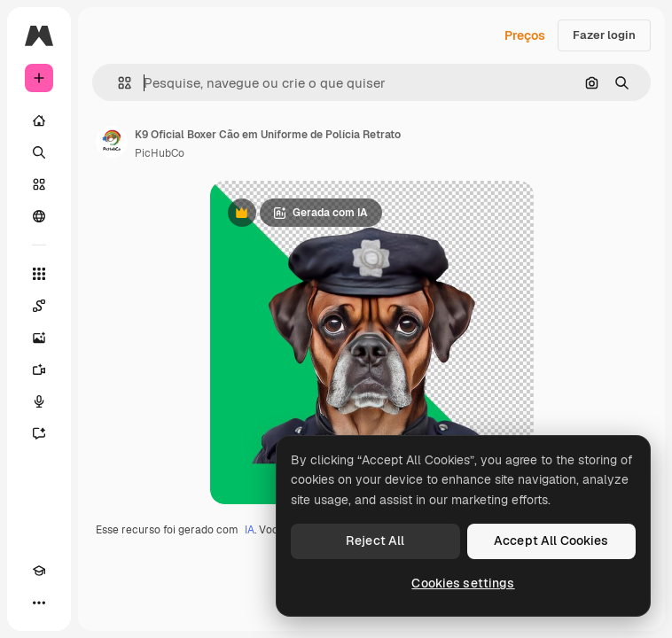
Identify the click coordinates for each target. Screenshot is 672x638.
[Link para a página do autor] (112, 142)
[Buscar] (39, 152)
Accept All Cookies (551, 541)
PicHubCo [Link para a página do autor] (160, 153)
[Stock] (39, 184)
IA (250, 530)
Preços (525, 35)
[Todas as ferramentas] (39, 274)
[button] (117, 83)
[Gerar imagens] (39, 338)
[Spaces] (39, 306)
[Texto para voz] (39, 401)
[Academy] (39, 571)
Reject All (375, 541)
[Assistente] (39, 433)
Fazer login (604, 35)
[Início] (39, 121)
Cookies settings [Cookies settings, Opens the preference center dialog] (463, 583)
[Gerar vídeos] (39, 370)
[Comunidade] (39, 216)
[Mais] (39, 603)
